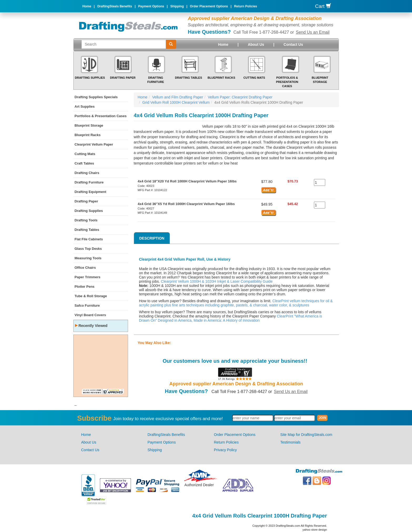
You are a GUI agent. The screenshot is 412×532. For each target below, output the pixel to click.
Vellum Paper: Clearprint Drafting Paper (240, 97)
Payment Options (151, 6)
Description (152, 238)
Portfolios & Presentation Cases (287, 82)
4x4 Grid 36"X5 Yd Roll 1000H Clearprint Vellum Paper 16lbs (186, 204)
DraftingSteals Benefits (115, 6)
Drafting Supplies (90, 78)
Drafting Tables (188, 78)
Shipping (177, 6)
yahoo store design (315, 530)
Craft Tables (84, 163)
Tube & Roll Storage (91, 296)
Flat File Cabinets (89, 239)
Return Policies (245, 6)
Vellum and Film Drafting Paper (178, 97)
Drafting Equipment (91, 192)
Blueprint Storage (89, 125)
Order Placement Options (209, 6)
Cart (323, 6)
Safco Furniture (87, 305)
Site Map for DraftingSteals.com (306, 435)
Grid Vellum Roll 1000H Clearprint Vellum (176, 102)
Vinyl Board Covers (90, 315)
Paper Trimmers (88, 277)
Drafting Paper (123, 78)
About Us (256, 44)
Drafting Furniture (89, 182)
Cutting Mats (254, 78)
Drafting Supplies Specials (96, 97)
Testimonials (290, 442)
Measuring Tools (88, 258)
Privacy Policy (225, 450)
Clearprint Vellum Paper (94, 144)
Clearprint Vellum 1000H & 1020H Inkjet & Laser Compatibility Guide (217, 281)
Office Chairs (85, 268)
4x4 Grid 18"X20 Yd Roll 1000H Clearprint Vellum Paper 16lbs (187, 181)
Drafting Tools (86, 220)
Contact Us (293, 44)
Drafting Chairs (87, 173)
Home (87, 6)
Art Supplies (85, 106)
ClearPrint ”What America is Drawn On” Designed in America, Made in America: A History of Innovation (231, 318)
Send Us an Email (313, 32)
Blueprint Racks (221, 78)
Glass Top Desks (88, 249)
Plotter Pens (85, 287)
